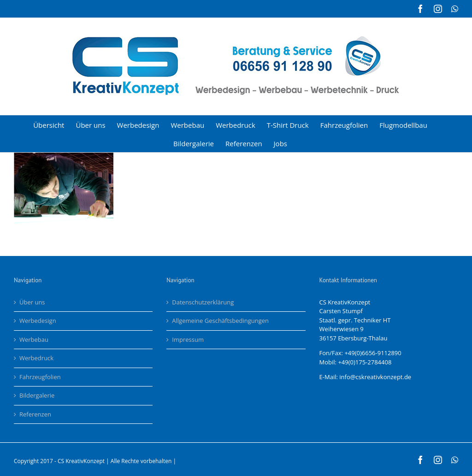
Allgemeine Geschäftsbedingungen (220, 321)
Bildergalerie (37, 395)
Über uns (32, 302)
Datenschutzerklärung (203, 302)
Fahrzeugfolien (40, 377)
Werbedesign (38, 321)
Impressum (188, 339)
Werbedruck (36, 358)
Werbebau (34, 339)
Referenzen (35, 414)
